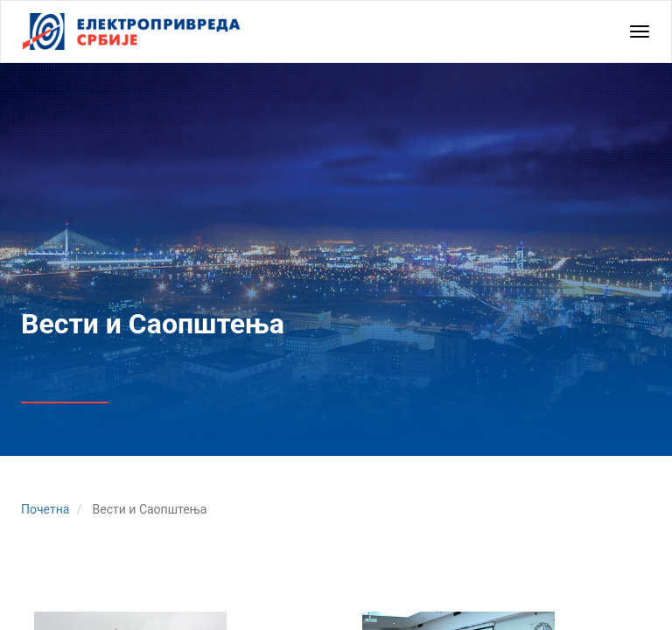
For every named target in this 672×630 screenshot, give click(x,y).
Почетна (45, 509)
